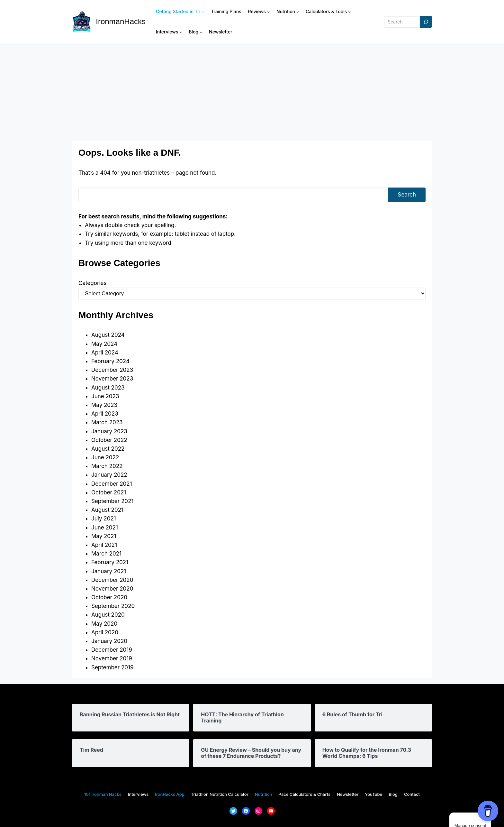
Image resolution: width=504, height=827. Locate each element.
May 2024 (104, 344)
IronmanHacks (121, 21)
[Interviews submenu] (181, 32)
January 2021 (109, 571)
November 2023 (112, 379)
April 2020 (105, 632)
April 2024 (105, 353)
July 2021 (104, 519)
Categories (92, 283)
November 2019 (112, 658)
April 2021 (104, 545)
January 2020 (109, 641)
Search (407, 195)
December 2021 (112, 484)
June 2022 (105, 457)
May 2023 (104, 405)
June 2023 (105, 396)
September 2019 (112, 667)
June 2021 (105, 528)
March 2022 (107, 466)
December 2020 (112, 580)
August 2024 (108, 335)
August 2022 (108, 449)
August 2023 (108, 388)
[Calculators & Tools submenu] (349, 12)
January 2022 (109, 475)
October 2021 (109, 492)
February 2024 (110, 361)
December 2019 (112, 650)
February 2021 (110, 562)
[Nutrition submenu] (298, 12)
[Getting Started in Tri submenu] (203, 12)
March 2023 (107, 422)
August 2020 (108, 615)
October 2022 (109, 440)
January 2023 (109, 431)
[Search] (426, 22)
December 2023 (112, 370)
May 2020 (104, 624)
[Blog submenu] (201, 32)
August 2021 (107, 510)
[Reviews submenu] (268, 12)
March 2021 (106, 554)
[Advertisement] (252, 92)
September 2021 (112, 501)
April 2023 (105, 414)
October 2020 (109, 597)
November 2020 (112, 589)
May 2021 (104, 536)
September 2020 (113, 606)
